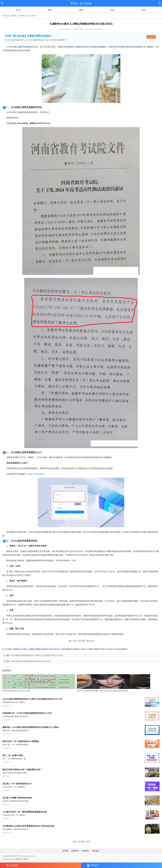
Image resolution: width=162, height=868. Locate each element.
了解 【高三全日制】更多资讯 (81, 641)
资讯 (144, 10)
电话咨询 (93, 865)
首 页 (18, 10)
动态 (112, 10)
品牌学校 (75, 851)
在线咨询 (12, 865)
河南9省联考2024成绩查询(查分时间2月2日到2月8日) (30, 661)
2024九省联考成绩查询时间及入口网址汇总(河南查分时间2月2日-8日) (37, 655)
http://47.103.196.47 (36, 474)
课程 (81, 10)
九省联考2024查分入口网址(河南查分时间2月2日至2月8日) (36, 649)
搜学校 (74, 3)
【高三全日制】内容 (81, 842)
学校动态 (96, 851)
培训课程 (85, 851)
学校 (50, 10)
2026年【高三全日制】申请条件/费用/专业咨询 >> (29, 36)
